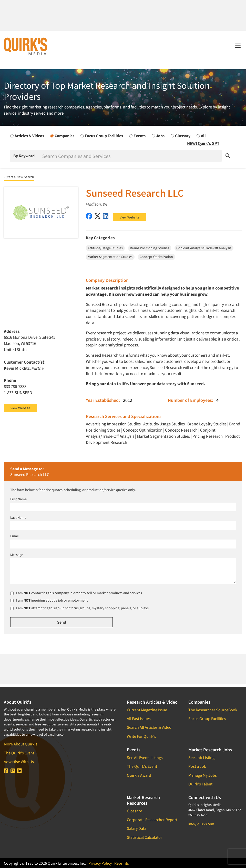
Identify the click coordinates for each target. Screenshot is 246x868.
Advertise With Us (19, 762)
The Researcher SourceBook (213, 710)
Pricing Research (208, 436)
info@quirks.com (201, 824)
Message (17, 555)
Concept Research (181, 430)
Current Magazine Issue (147, 710)
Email (14, 536)
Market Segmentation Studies (163, 436)
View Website (130, 217)
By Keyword (24, 156)
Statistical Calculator (145, 837)
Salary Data (137, 828)
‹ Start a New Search (19, 177)
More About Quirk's (21, 744)
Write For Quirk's (141, 736)
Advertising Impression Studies (113, 424)
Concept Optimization (143, 430)
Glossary (134, 811)
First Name (18, 499)
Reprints (122, 863)
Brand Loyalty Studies (207, 424)
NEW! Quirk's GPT (203, 143)
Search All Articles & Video (149, 727)
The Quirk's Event (19, 753)
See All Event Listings (145, 757)
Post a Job (197, 766)
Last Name (18, 517)
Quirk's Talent (200, 784)
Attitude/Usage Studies (164, 424)
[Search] (131, 156)
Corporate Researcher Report (152, 820)
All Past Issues (139, 719)
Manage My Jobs (203, 775)
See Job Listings (202, 757)
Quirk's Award (139, 775)
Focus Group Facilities (207, 719)
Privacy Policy (100, 863)
